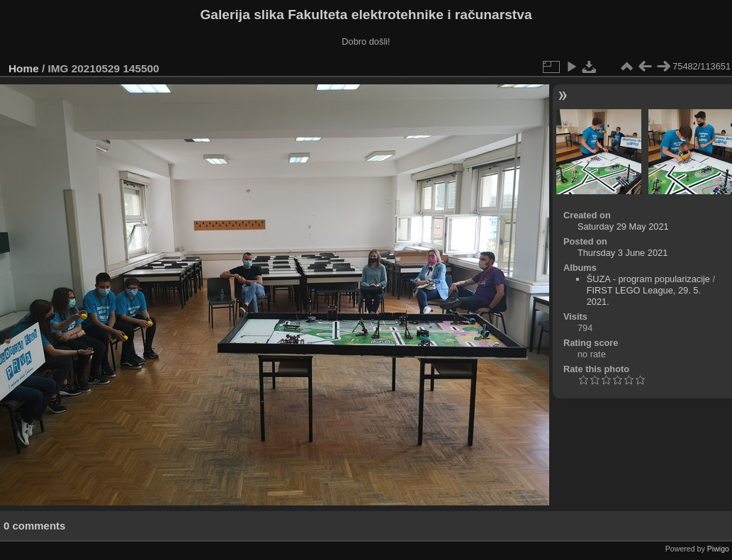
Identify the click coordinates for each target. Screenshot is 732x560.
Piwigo (718, 549)
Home (24, 68)
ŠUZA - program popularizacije (648, 279)
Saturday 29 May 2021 (623, 226)
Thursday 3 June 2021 (623, 253)
